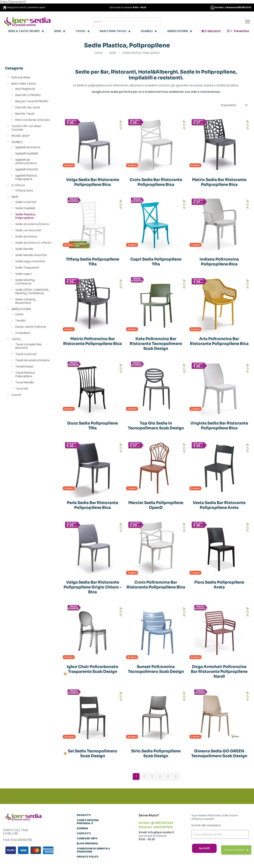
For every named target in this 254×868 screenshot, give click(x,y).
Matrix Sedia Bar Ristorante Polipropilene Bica (219, 182)
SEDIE (113, 53)
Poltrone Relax (21, 77)
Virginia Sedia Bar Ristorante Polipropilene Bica (219, 426)
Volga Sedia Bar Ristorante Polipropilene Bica (93, 182)
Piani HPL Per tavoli (28, 107)
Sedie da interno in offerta (33, 243)
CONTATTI (84, 834)
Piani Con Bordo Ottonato (33, 120)
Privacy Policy (88, 857)
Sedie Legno (23, 274)
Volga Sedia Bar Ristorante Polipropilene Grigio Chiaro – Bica (93, 587)
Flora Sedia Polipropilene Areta (219, 585)
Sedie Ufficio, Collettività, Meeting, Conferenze (32, 291)
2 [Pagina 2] (144, 776)
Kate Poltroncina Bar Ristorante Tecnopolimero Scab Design (156, 344)
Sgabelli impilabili (27, 153)
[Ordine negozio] (235, 105)
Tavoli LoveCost (26, 354)
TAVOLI (16, 339)
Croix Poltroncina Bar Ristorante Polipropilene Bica (156, 585)
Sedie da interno (26, 236)
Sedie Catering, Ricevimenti (26, 301)
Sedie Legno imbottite (30, 261)
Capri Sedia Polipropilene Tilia (156, 262)
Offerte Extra (24, 191)
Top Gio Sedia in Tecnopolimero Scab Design (156, 426)
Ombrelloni (23, 333)
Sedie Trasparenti (27, 268)
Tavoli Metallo (25, 382)
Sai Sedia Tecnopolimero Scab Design (93, 754)
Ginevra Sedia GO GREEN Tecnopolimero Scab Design (219, 754)
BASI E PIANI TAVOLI (24, 84)
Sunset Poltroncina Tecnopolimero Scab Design (156, 669)
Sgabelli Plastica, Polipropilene (26, 177)
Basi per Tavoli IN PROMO (32, 101)
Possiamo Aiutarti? (236, 850)
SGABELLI (17, 142)
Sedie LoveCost (26, 202)
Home (99, 53)
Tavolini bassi (24, 366)
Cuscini (16, 395)
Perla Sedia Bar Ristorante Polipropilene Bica (93, 505)
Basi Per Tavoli (25, 114)
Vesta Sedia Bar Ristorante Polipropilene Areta (219, 505)
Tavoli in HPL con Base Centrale (26, 128)
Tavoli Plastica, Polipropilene (25, 374)
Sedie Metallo (24, 249)
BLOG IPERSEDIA (87, 844)
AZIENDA (82, 829)
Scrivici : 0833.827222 (156, 823)
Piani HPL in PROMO (28, 95)
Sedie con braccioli (28, 230)
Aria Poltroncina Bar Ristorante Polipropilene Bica (219, 341)
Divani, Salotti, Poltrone (31, 327)
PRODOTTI (84, 815)
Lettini (19, 314)
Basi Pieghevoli (25, 89)
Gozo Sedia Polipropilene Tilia (93, 426)
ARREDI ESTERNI (21, 309)
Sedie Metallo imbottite (31, 255)
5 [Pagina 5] (168, 776)
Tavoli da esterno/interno (33, 360)
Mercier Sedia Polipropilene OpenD (156, 505)
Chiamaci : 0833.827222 (156, 827)
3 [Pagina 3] (152, 776)
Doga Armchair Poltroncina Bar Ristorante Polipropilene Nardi (219, 672)
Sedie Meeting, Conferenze (25, 282)
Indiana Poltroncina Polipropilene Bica (219, 262)
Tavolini (20, 321)
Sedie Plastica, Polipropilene (25, 216)
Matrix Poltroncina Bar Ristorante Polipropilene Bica (93, 341)
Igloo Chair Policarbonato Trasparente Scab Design (93, 669)
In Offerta (18, 185)
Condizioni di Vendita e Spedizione (93, 850)
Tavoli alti (22, 389)
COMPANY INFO (87, 839)
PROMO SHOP (20, 136)
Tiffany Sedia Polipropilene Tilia (93, 262)
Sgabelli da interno (28, 147)
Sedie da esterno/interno (32, 224)
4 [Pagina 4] (160, 776)
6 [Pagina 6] (176, 776)
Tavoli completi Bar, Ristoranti (29, 346)
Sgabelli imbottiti (27, 169)
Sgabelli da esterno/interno (26, 161)
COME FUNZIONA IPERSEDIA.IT (88, 822)
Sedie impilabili (25, 208)
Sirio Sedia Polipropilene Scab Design (156, 754)
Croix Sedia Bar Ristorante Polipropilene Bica (156, 182)
